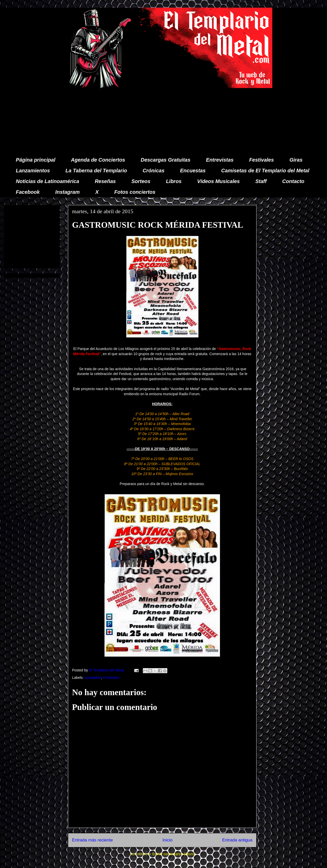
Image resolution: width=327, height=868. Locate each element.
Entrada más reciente (92, 840)
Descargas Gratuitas (166, 160)
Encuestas (193, 171)
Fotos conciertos (135, 192)
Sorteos (141, 181)
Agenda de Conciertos (98, 160)
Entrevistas (220, 160)
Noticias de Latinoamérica (48, 181)
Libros (174, 181)
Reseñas (105, 181)
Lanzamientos (33, 171)
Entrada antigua (237, 840)
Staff (261, 181)
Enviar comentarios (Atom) (173, 854)
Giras (296, 160)
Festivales (261, 160)
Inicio (167, 840)
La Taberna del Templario (96, 171)
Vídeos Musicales (219, 181)
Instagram (67, 192)
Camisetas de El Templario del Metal (265, 171)
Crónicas (154, 171)
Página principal (36, 160)
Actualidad (93, 678)
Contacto (293, 181)
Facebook (28, 192)
